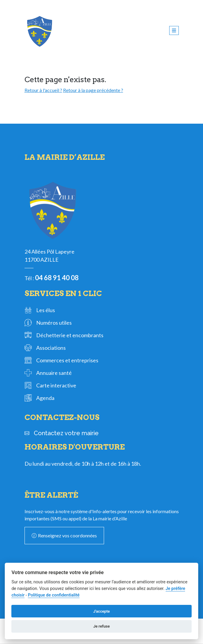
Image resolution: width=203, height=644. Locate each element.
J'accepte (102, 611)
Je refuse (101, 626)
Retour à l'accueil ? (43, 90)
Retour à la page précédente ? (93, 90)
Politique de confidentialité (54, 595)
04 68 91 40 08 (57, 278)
